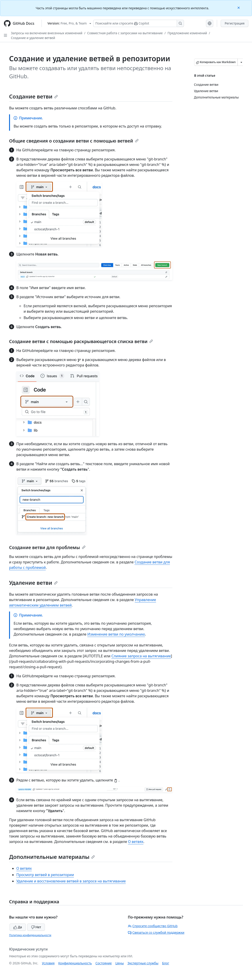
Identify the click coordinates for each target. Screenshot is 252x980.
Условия (48, 963)
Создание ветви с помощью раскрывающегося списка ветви (81, 341)
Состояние (104, 963)
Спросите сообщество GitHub (153, 926)
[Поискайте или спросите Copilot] (139, 23)
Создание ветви (33, 96)
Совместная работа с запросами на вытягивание (125, 33)
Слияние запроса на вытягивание (141, 656)
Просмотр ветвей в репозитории (45, 875)
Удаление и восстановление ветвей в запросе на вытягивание (71, 881)
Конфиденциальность (75, 963)
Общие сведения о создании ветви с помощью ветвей (74, 141)
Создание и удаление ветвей (33, 38)
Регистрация (235, 23)
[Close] (239, 7)
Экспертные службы (143, 963)
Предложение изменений (187, 33)
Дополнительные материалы (52, 857)
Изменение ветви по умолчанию (116, 634)
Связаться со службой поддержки (156, 932)
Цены (120, 963)
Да (18, 927)
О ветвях (136, 842)
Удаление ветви (33, 583)
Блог (165, 963)
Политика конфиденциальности (30, 935)
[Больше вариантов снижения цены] (241, 62)
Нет (36, 927)
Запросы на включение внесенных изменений (47, 33)
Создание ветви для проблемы (47, 547)
